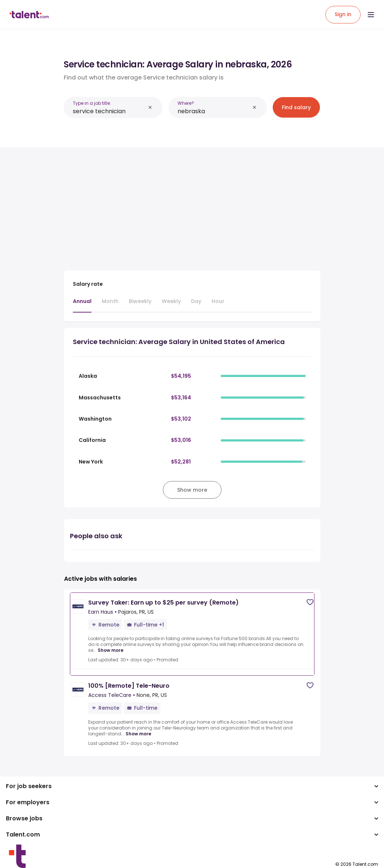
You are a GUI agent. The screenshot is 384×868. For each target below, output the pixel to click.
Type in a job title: (92, 103)
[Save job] (310, 602)
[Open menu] (371, 15)
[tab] (82, 305)
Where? (186, 103)
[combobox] (109, 111)
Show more (111, 650)
